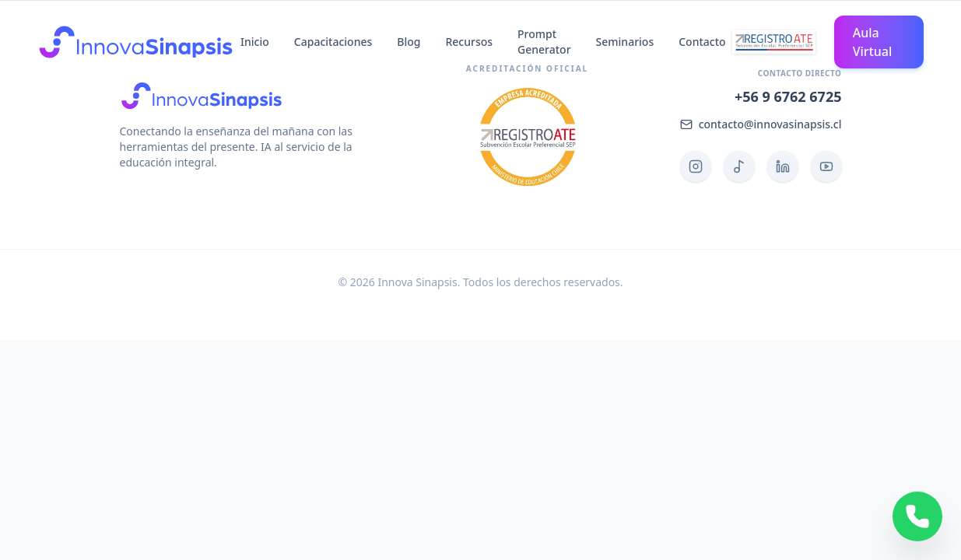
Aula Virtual (873, 42)
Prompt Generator (544, 42)
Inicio (255, 42)
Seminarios (625, 42)
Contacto (702, 42)
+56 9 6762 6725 (788, 96)
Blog (409, 42)
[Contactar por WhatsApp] (917, 516)
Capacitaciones (333, 42)
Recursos (469, 42)
